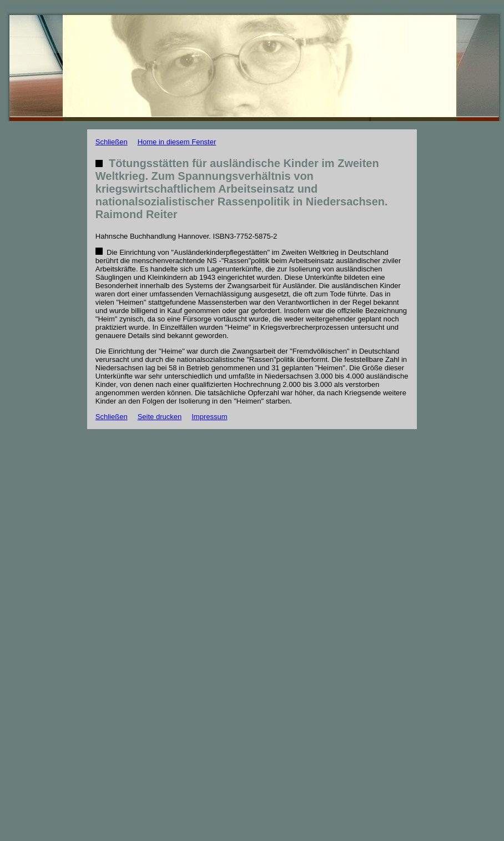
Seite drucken (160, 417)
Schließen (112, 142)
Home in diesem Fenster (177, 142)
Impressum (209, 417)
